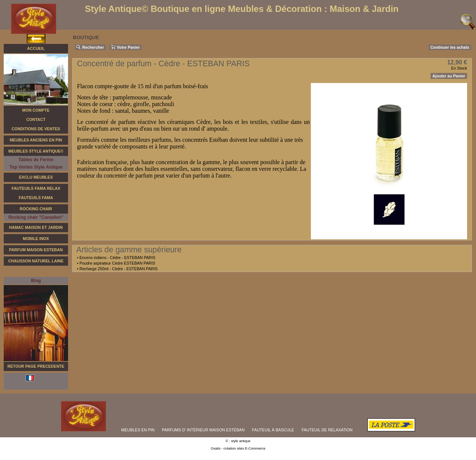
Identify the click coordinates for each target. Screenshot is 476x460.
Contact (36, 119)
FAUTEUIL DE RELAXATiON (327, 430)
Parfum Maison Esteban (36, 250)
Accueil (36, 48)
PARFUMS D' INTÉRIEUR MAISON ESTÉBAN (203, 430)
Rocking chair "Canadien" (36, 217)
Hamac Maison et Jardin (36, 227)
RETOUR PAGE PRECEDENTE (36, 366)
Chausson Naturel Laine (36, 261)
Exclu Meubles (36, 177)
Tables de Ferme (36, 160)
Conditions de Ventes (36, 129)
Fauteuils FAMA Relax (36, 188)
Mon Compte (36, 110)
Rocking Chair (36, 209)
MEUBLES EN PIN (138, 430)
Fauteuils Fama (36, 198)
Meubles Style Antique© (36, 151)
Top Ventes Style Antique (36, 167)
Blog (36, 281)
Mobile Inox (36, 239)
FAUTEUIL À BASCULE (273, 430)
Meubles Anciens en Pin (36, 140)
